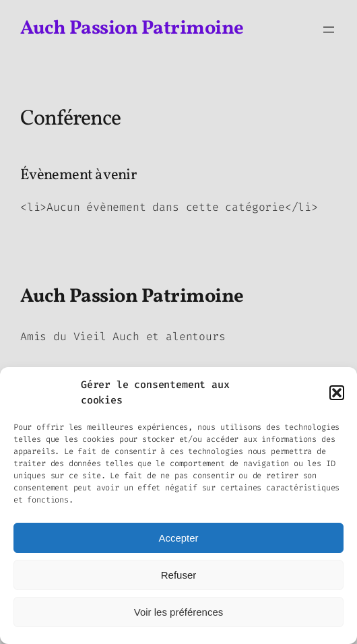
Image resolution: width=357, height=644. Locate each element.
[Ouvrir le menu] (329, 30)
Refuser (179, 575)
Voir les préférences (179, 612)
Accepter (178, 538)
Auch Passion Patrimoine (132, 29)
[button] (337, 393)
